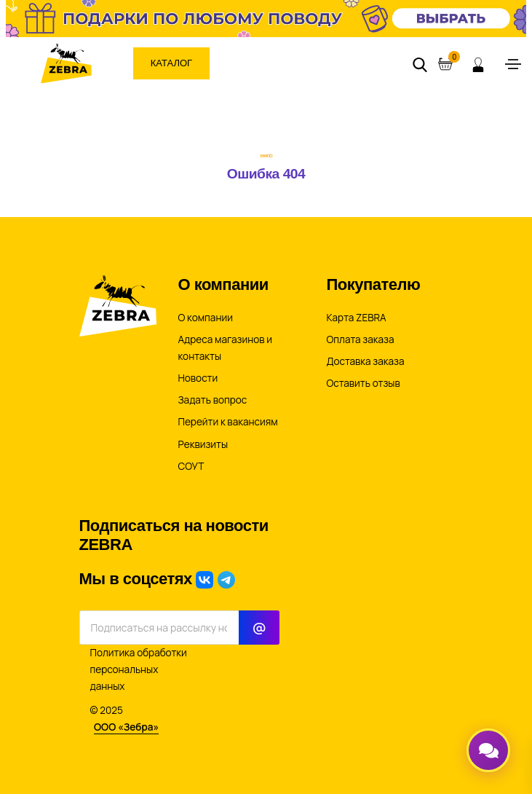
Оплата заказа (361, 339)
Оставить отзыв (364, 383)
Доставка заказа (366, 361)
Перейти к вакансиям (228, 422)
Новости (198, 378)
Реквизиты (203, 444)
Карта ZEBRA (357, 318)
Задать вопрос (213, 400)
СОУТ (191, 466)
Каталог (171, 63)
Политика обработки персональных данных (139, 669)
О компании (206, 318)
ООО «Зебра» (126, 727)
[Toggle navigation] (513, 64)
